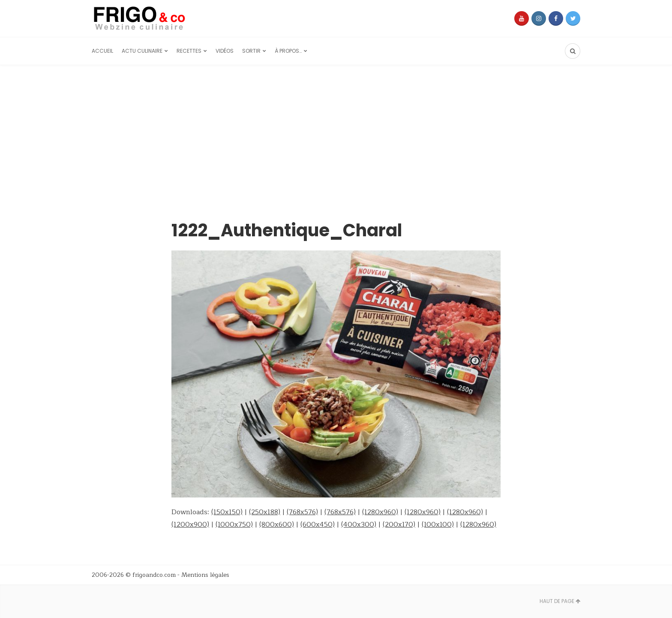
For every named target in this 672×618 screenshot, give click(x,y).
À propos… (288, 51)
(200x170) (399, 525)
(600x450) (318, 525)
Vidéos (225, 51)
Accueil (102, 51)
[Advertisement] (336, 130)
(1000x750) (234, 525)
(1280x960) (380, 512)
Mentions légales (205, 575)
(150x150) (227, 512)
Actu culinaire (142, 51)
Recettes (189, 51)
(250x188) (265, 512)
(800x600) (277, 525)
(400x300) (359, 525)
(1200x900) (190, 525)
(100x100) (438, 525)
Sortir (251, 51)
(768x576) (302, 512)
